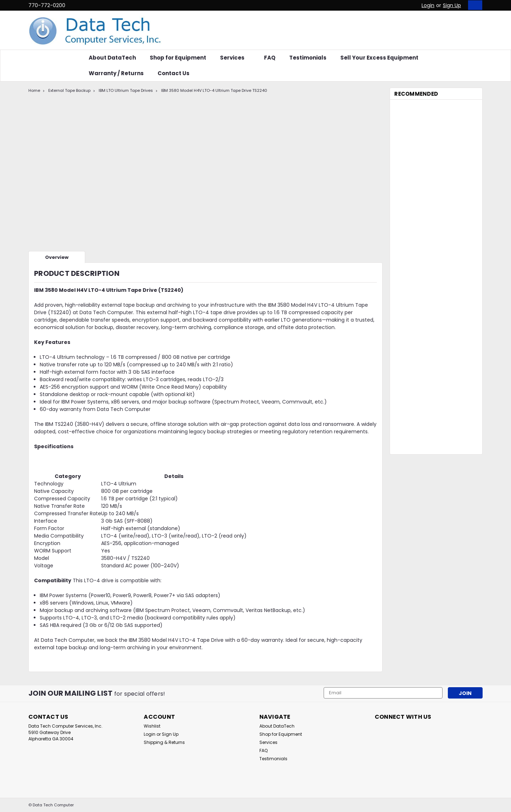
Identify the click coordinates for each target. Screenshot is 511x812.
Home (34, 90)
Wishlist (152, 726)
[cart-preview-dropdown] (474, 5)
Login (428, 5)
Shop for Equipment (178, 58)
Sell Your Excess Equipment (379, 58)
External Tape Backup (69, 90)
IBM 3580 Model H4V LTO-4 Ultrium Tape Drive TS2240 (214, 90)
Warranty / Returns (116, 73)
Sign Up (452, 5)
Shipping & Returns (164, 742)
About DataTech (112, 58)
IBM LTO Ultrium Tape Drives (126, 90)
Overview (57, 257)
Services (235, 58)
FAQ (270, 58)
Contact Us (174, 73)
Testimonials (308, 58)
